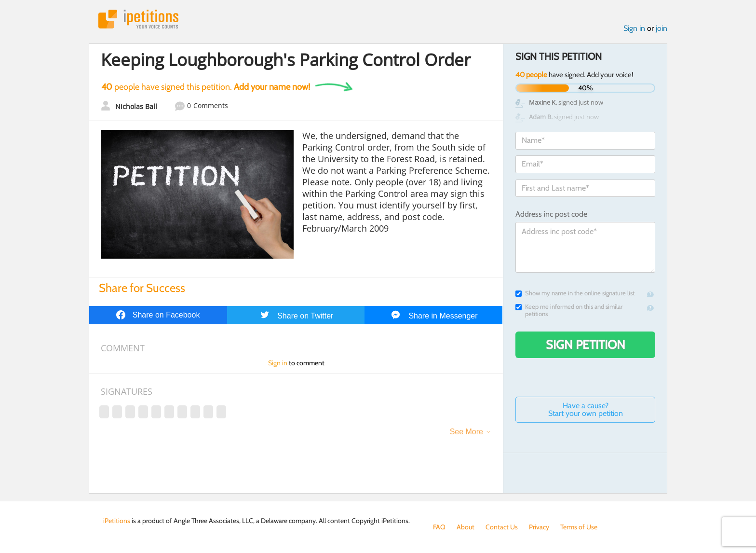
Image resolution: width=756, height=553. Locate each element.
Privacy (539, 527)
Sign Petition (586, 345)
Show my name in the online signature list (575, 293)
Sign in (634, 28)
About (466, 527)
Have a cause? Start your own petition (586, 409)
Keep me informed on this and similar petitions (569, 310)
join (661, 28)
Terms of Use (579, 527)
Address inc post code (551, 214)
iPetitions (138, 19)
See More (466, 432)
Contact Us (502, 527)
